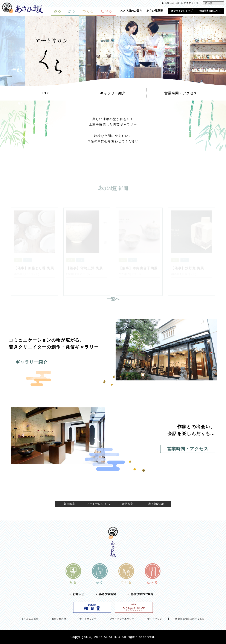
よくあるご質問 (30, 619)
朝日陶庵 (69, 504)
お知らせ (78, 594)
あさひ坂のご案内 (131, 11)
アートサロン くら (98, 504)
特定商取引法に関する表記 (190, 619)
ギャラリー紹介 (113, 93)
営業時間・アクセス (181, 93)
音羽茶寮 (127, 504)
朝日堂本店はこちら (210, 11)
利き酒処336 (156, 504)
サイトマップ (155, 619)
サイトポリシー (88, 619)
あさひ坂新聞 (155, 11)
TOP (45, 93)
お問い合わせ (172, 3)
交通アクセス (191, 3)
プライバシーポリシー (122, 619)
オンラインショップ (182, 11)
